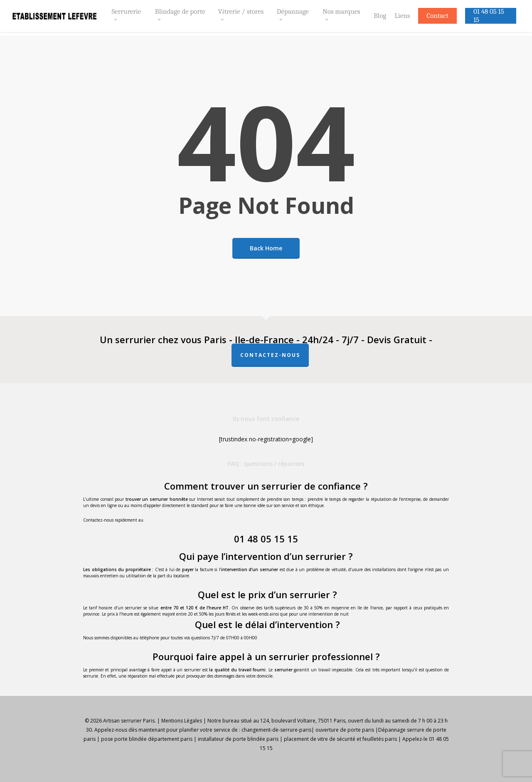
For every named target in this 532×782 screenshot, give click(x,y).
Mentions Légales (182, 721)
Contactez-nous (270, 355)
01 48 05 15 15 (266, 539)
